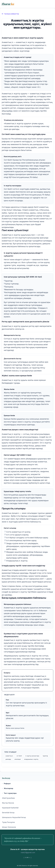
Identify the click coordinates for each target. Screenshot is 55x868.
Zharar (8, 4)
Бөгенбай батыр (8, 813)
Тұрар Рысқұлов (8, 822)
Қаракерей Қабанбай (10, 808)
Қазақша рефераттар (10, 14)
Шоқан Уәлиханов (9, 827)
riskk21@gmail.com (28, 853)
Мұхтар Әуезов (8, 803)
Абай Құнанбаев (8, 798)
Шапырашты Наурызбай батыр (14, 817)
